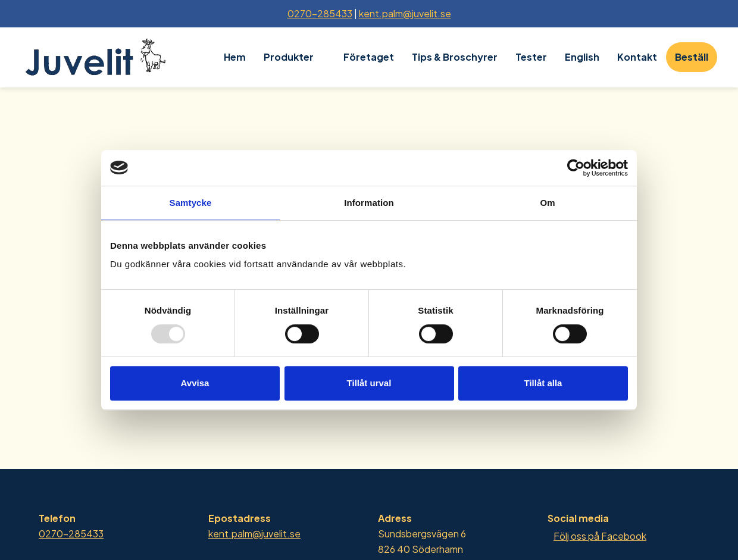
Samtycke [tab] (191, 203)
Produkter (289, 57)
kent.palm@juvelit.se (405, 13)
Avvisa (195, 383)
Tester (531, 57)
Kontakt (637, 57)
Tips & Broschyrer (455, 57)
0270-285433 (320, 13)
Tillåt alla (543, 383)
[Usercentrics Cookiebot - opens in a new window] (576, 168)
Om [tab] (547, 203)
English (582, 57)
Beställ (692, 57)
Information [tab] (369, 203)
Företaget (369, 57)
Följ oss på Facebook (600, 536)
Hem (235, 57)
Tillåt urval (369, 383)
